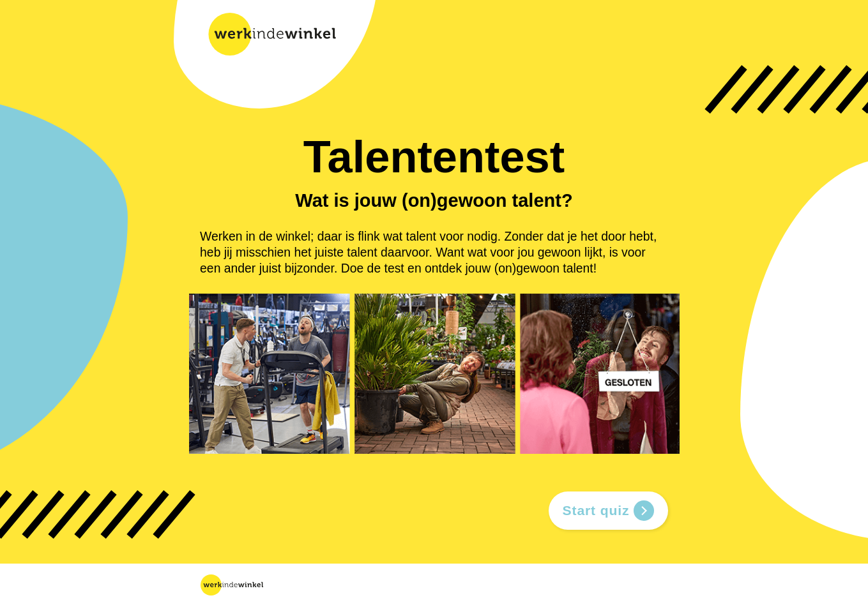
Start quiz (608, 511)
